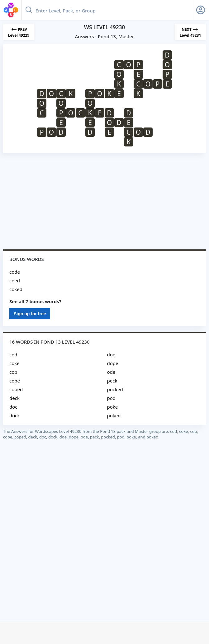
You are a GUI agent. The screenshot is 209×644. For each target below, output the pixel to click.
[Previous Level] (19, 32)
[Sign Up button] (201, 10)
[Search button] (29, 10)
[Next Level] (190, 32)
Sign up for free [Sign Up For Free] (30, 314)
